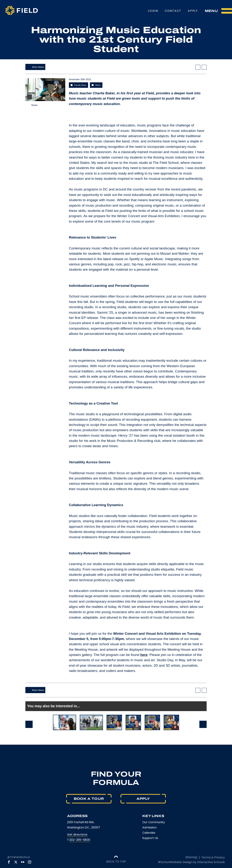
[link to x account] (16, 862)
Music (98, 85)
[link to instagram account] (30, 862)
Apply (193, 11)
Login (153, 11)
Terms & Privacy (213, 857)
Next (203, 724)
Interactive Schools (211, 862)
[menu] (218, 11)
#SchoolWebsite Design (175, 862)
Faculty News (80, 85)
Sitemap (191, 857)
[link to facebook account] (9, 862)
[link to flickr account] (23, 862)
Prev (29, 724)
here (144, 655)
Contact (173, 11)
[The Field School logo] (22, 11)
